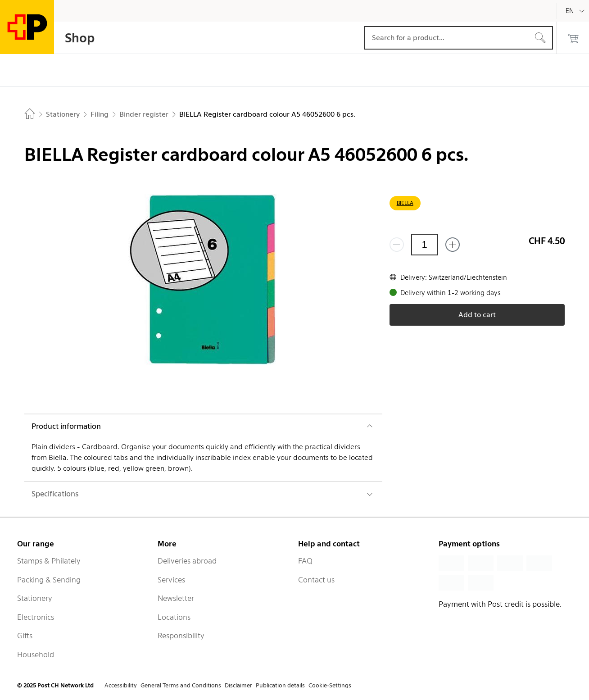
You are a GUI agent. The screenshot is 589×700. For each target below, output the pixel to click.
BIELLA (405, 203)
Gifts (25, 636)
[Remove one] (397, 245)
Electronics (36, 617)
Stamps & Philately (49, 561)
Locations (174, 617)
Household (36, 655)
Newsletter (176, 598)
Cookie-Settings (330, 685)
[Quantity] (425, 245)
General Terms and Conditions (181, 685)
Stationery (35, 598)
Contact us (316, 580)
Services (171, 580)
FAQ (305, 561)
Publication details (280, 685)
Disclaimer (238, 685)
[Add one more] (453, 245)
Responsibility (181, 636)
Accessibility (121, 685)
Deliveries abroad (187, 561)
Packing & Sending (49, 580)
